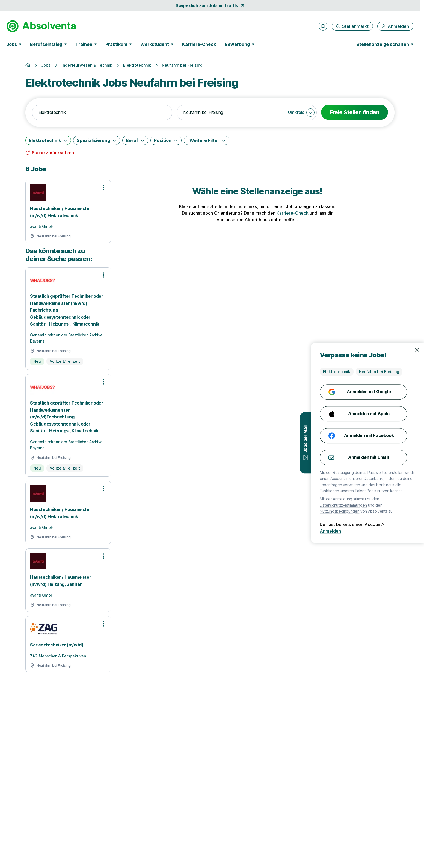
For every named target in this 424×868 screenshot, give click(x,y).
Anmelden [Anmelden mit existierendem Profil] (402, 531)
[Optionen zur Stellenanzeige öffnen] (103, 187)
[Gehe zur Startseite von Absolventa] (41, 26)
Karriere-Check (199, 44)
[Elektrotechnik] (48, 140)
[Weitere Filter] (207, 140)
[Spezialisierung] (97, 140)
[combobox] (102, 113)
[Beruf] (135, 140)
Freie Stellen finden (355, 112)
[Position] (166, 140)
